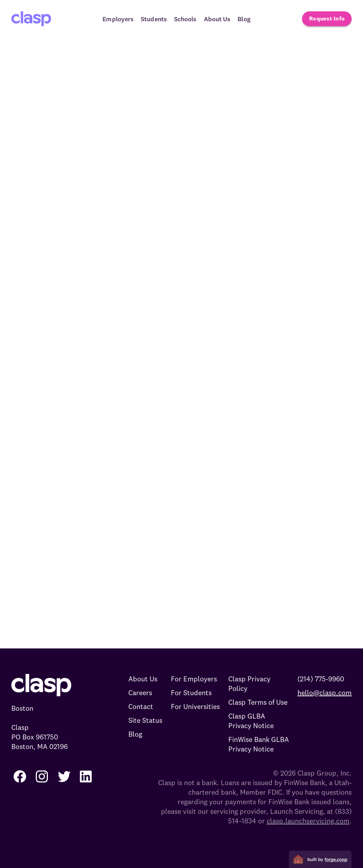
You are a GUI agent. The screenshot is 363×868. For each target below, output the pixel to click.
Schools (185, 19)
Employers (118, 19)
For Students (191, 693)
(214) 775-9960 (321, 679)
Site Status (145, 720)
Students (154, 19)
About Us (217, 19)
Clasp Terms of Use (258, 702)
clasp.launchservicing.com (308, 821)
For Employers (194, 679)
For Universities (195, 706)
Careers (140, 693)
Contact (141, 706)
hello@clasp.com (325, 693)
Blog (244, 19)
